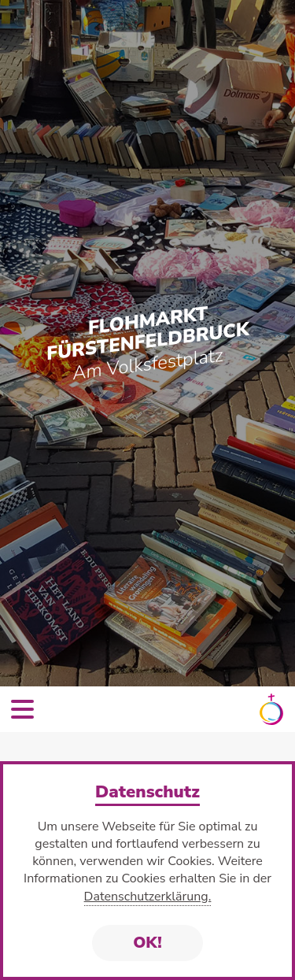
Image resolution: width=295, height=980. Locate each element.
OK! (147, 943)
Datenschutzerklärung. (148, 897)
